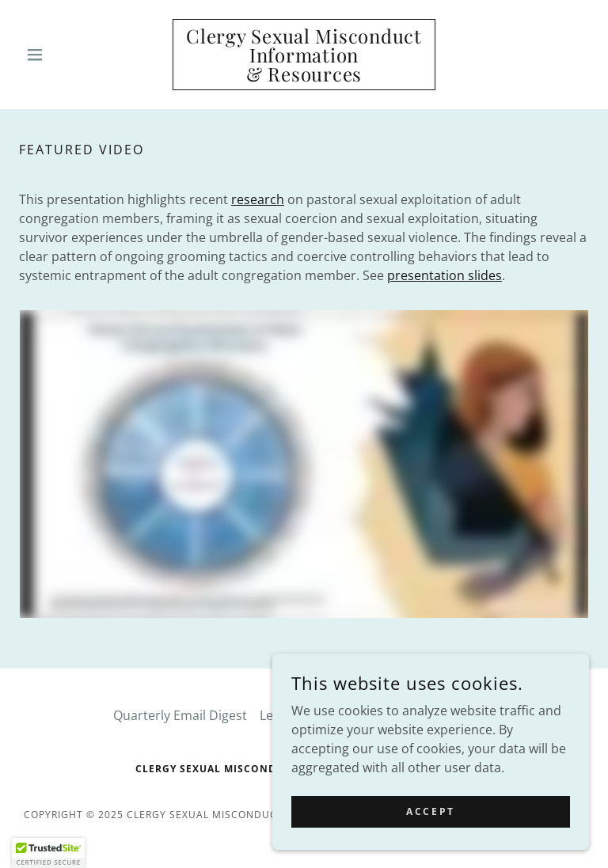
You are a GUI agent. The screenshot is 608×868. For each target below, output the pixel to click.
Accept (430, 811)
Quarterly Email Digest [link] (180, 715)
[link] (304, 77)
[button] (62, 55)
